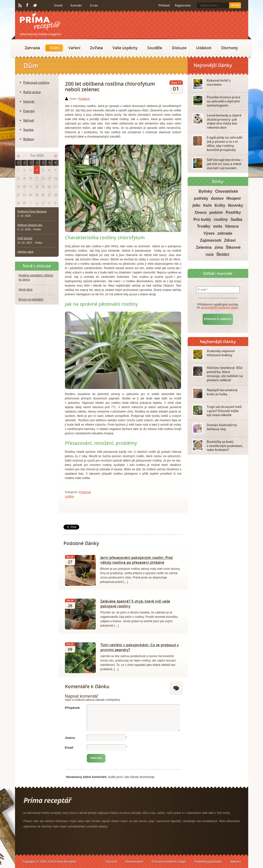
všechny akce (26, 252)
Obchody (230, 48)
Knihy (220, 205)
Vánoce (232, 226)
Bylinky (205, 191)
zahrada (225, 233)
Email (69, 748)
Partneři (111, 862)
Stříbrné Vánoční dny (30, 225)
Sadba (236, 219)
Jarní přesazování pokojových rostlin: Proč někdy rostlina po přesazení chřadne (137, 560)
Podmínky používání (208, 862)
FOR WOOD (25, 238)
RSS (20, 6)
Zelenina (204, 247)
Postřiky (233, 212)
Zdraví (230, 240)
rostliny (221, 219)
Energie (29, 111)
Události (204, 48)
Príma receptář (40, 22)
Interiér (29, 101)
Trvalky (203, 226)
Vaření (74, 48)
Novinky (236, 205)
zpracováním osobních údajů (219, 307)
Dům (54, 48)
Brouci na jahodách (31, 299)
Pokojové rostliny (36, 83)
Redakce (84, 99)
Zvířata (96, 48)
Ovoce (201, 212)
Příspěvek (72, 708)
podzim (216, 212)
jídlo (196, 205)
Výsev (209, 233)
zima (219, 247)
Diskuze (179, 48)
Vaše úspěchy (125, 48)
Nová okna (26, 289)
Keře (207, 205)
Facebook (28, 5)
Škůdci (223, 254)
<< (18, 156)
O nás (94, 5)
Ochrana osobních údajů (169, 862)
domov (217, 198)
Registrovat (183, 5)
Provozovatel (134, 862)
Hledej (235, 5)
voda (218, 226)
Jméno (70, 738)
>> (56, 156)
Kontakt (76, 5)
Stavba (28, 130)
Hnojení (234, 198)
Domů (58, 5)
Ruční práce (32, 92)
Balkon (29, 139)
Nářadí (29, 120)
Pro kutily (202, 219)
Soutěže (155, 48)
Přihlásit (164, 5)
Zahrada (32, 48)
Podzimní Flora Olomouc (32, 211)
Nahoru (236, 862)
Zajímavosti (211, 240)
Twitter (35, 6)
